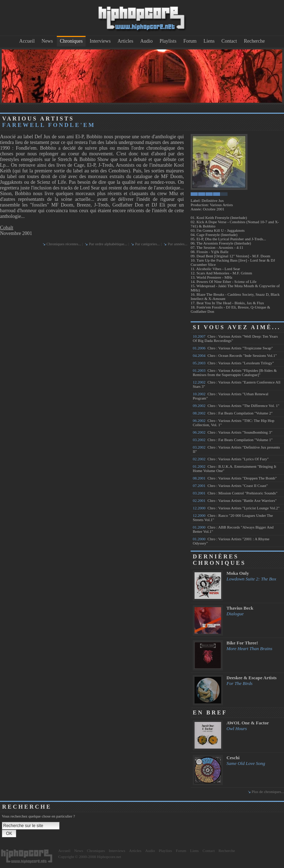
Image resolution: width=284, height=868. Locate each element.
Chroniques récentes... (64, 244)
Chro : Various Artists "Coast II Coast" (230, 486)
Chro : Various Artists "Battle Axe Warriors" (235, 500)
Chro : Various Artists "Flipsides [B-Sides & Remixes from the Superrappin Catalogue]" (235, 373)
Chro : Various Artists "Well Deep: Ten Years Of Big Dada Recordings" (235, 338)
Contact (229, 41)
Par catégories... (147, 244)
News (47, 41)
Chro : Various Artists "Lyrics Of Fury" (231, 459)
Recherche (254, 41)
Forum (190, 41)
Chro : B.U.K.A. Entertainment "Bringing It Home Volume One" (234, 468)
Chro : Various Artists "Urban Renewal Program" (231, 396)
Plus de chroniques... (268, 792)
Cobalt (7, 228)
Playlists (168, 41)
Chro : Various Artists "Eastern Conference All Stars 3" (237, 384)
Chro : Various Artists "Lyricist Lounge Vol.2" (236, 508)
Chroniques (71, 41)
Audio (146, 41)
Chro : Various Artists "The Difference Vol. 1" (236, 406)
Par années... (177, 244)
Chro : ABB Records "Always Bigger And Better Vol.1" (233, 529)
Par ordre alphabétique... (108, 244)
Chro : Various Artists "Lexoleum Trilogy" (233, 363)
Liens (209, 41)
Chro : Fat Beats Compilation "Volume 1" (233, 440)
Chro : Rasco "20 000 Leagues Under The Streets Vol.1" (233, 518)
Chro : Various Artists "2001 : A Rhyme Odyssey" (231, 541)
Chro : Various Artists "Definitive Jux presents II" (236, 449)
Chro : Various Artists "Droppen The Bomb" (235, 478)
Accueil (27, 41)
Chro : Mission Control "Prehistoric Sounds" (235, 493)
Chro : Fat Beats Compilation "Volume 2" (233, 413)
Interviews (100, 41)
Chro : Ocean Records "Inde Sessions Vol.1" (235, 355)
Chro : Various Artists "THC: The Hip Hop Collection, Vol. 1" (234, 423)
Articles (125, 41)
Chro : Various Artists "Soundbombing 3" (233, 432)
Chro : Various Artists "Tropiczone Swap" (233, 348)
